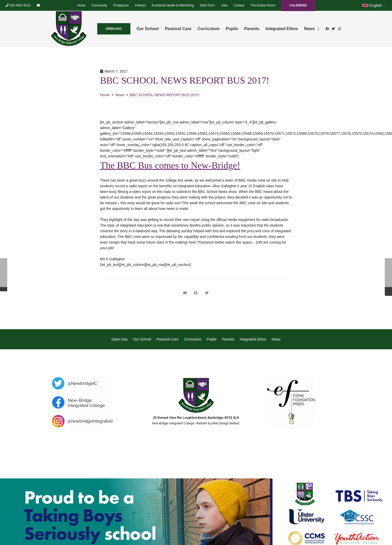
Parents (228, 339)
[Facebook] (327, 29)
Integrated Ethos (253, 339)
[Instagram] (340, 29)
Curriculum (193, 339)
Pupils (212, 339)
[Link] (69, 29)
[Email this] (185, 293)
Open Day (119, 339)
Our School (142, 339)
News (276, 339)
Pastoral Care (167, 339)
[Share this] (196, 293)
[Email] (38, 5)
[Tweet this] (207, 293)
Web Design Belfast (225, 423)
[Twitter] (333, 29)
